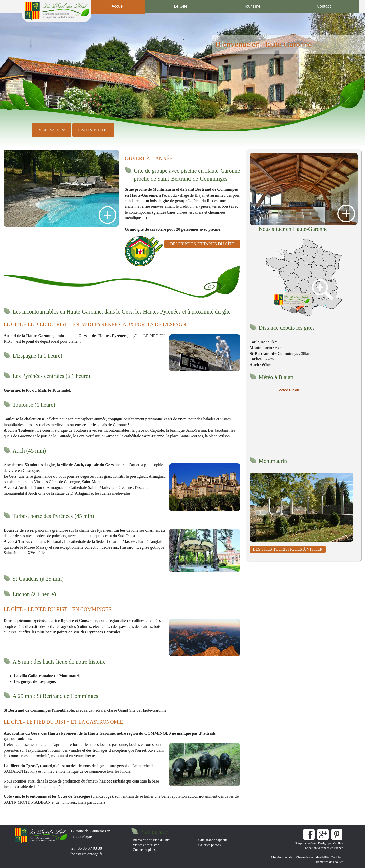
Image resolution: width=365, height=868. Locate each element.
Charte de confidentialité (312, 857)
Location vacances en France (324, 848)
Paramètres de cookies (328, 862)
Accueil (118, 6)
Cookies (336, 857)
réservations (52, 130)
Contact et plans (144, 850)
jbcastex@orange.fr (86, 854)
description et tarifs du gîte (202, 244)
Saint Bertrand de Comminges (212, 189)
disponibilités (93, 130)
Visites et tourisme (146, 845)
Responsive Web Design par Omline (319, 843)
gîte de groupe (175, 201)
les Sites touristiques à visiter (288, 549)
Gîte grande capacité (213, 840)
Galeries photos (209, 845)
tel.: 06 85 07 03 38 (86, 848)
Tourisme (252, 6)
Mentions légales (282, 857)
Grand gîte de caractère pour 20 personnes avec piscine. (173, 229)
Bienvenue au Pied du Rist (152, 840)
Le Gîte (180, 6)
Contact (324, 6)
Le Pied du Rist (200, 201)
